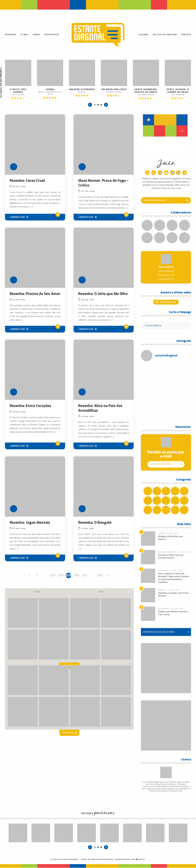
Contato (186, 35)
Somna (50, 92)
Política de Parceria (165, 35)
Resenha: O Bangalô (95, 523)
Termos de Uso (176, 791)
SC (144, 860)
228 (61, 576)
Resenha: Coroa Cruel (28, 181)
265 (100, 576)
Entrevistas (52, 35)
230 (76, 576)
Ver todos (69, 732)
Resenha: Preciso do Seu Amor (35, 294)
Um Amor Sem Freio (114, 91)
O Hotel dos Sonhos (18, 92)
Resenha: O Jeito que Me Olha (103, 294)
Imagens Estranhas (82, 91)
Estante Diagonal (153, 326)
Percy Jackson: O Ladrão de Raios (178, 92)
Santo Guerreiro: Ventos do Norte (146, 92)
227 (53, 576)
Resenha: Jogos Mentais (30, 523)
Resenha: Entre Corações (31, 406)
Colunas (144, 35)
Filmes (24, 35)
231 (84, 576)
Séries (36, 35)
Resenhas (11, 35)
